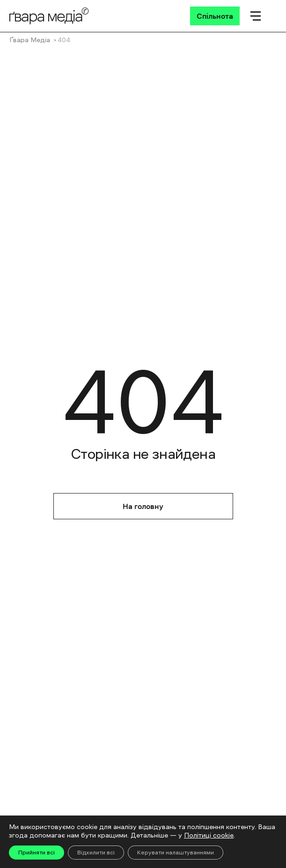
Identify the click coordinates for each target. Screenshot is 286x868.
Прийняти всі (37, 853)
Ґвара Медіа (30, 40)
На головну (143, 506)
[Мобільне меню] (256, 16)
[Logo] (49, 16)
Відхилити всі (96, 853)
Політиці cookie (209, 835)
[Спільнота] (215, 16)
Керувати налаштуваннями (176, 853)
